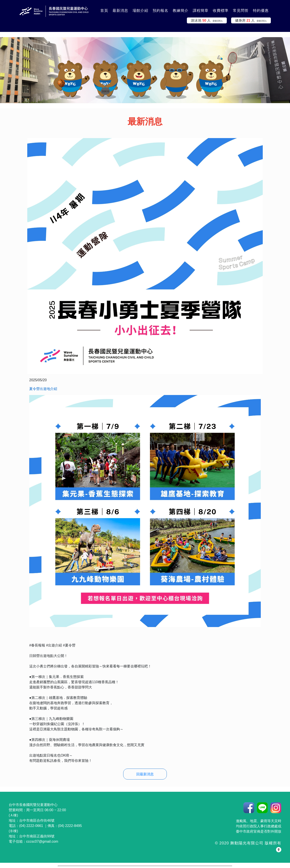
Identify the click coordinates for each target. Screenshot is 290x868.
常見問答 (241, 11)
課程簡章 (201, 11)
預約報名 (160, 11)
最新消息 (120, 11)
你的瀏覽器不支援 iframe (145, 866)
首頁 (104, 11)
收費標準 (221, 11)
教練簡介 (181, 11)
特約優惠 (261, 11)
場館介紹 (140, 11)
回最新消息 (145, 774)
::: (93, 8)
